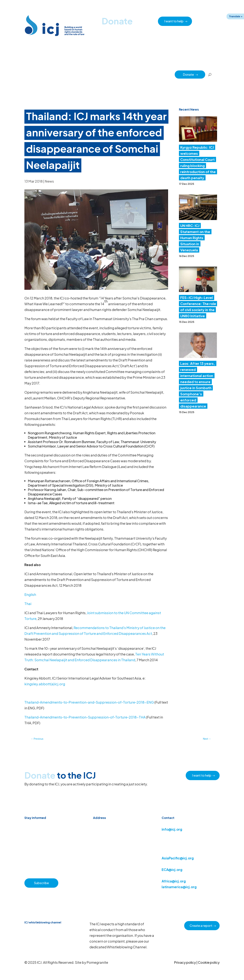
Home (35, 74)
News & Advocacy (54, 74)
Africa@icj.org (174, 881)
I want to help (174, 21)
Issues (126, 74)
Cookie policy (209, 962)
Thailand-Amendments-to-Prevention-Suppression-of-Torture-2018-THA (85, 717)
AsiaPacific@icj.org (178, 858)
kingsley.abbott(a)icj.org (45, 684)
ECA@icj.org (172, 869)
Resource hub (77, 74)
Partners (167, 74)
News (49, 181)
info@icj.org (172, 829)
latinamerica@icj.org (179, 887)
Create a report (201, 926)
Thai (28, 604)
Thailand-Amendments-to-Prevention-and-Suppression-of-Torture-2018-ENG (89, 702)
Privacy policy (185, 962)
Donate (191, 74)
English (30, 594)
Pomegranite (97, 962)
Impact (153, 74)
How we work (110, 74)
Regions (139, 74)
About (93, 74)
